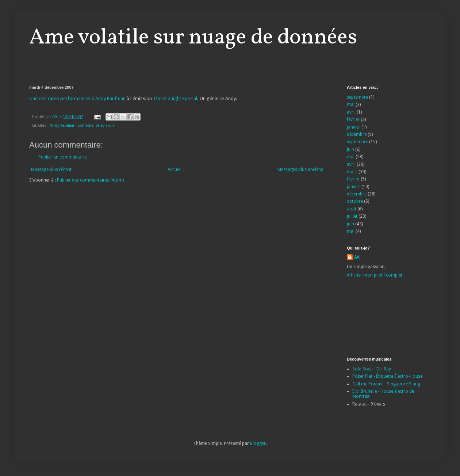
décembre (357, 134)
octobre (355, 201)
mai (351, 104)
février (353, 119)
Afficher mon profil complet (375, 275)
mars (352, 172)
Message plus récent (51, 170)
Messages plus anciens (300, 170)
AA (357, 257)
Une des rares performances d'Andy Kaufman (77, 98)
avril (351, 112)
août (352, 209)
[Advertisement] (380, 317)
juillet (352, 216)
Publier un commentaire (62, 157)
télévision (105, 125)
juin (350, 149)
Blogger (258, 443)
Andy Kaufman (63, 125)
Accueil (175, 170)
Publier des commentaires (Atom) (90, 180)
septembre (357, 97)
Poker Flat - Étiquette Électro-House (387, 376)
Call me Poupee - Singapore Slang (386, 384)
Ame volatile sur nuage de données (193, 38)
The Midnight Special (175, 98)
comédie (86, 125)
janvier (354, 127)
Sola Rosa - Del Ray (372, 369)
